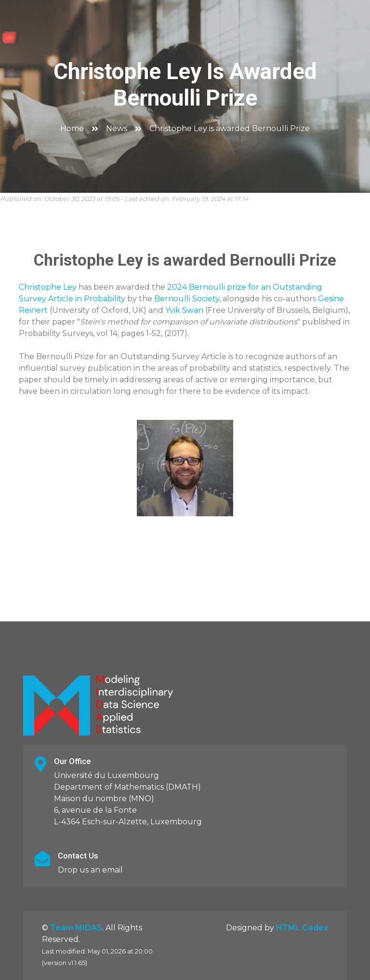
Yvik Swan (184, 310)
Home (72, 128)
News (117, 128)
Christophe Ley (48, 287)
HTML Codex (302, 928)
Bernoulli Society (187, 299)
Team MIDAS (76, 928)
